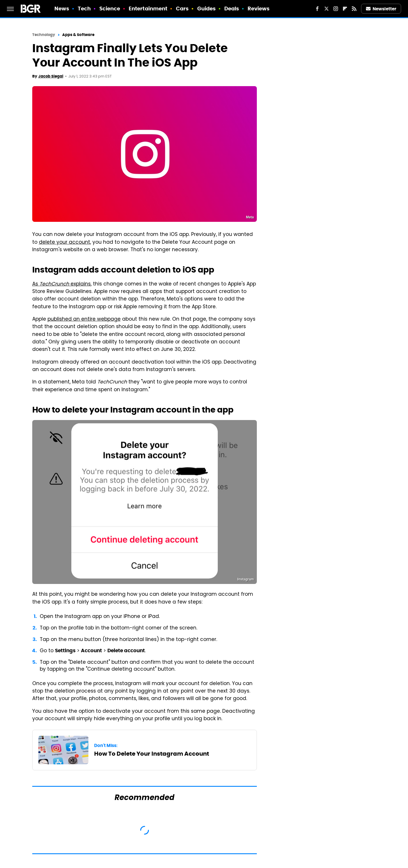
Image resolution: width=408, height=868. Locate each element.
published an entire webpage (84, 319)
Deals (232, 8)
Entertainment (148, 8)
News (62, 8)
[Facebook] (317, 9)
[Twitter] (327, 9)
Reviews (259, 8)
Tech (84, 8)
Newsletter (381, 9)
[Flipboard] (345, 9)
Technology (44, 35)
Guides (207, 8)
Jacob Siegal (51, 76)
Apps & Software (78, 35)
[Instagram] (336, 9)
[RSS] (354, 9)
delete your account (64, 243)
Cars (182, 8)
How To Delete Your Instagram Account (152, 754)
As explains (61, 284)
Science (110, 8)
